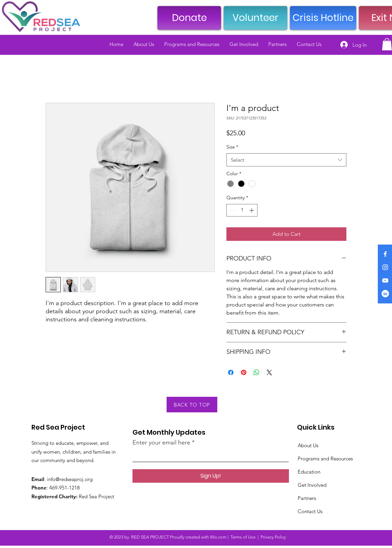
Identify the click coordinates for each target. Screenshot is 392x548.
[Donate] (189, 18)
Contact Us (310, 511)
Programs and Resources (325, 459)
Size (232, 147)
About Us (308, 445)
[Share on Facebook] (231, 372)
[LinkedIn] (385, 294)
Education (309, 472)
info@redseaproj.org (70, 479)
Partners (307, 498)
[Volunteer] (255, 18)
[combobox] (286, 160)
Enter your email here (161, 442)
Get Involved (312, 485)
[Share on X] (269, 372)
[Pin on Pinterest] (244, 372)
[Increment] (252, 210)
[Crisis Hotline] (323, 18)
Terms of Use (243, 537)
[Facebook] (385, 254)
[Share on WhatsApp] (256, 372)
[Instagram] (385, 267)
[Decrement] (232, 210)
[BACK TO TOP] (192, 405)
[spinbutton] (242, 210)
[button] (387, 44)
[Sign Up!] (211, 476)
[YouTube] (385, 280)
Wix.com (218, 537)
